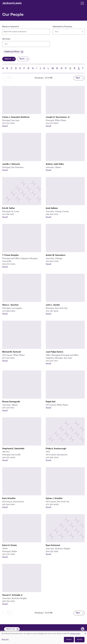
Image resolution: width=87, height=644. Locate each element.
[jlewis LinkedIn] (83, 629)
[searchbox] (26, 44)
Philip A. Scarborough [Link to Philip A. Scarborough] (56, 449)
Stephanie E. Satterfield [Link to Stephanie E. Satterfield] (13, 449)
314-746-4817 (8, 214)
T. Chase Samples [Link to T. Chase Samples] (10, 255)
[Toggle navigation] (82, 3)
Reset (22, 59)
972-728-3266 (9, 554)
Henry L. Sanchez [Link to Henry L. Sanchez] (10, 305)
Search (8, 59)
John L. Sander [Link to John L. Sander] (53, 305)
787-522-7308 (8, 123)
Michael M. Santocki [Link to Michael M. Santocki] (12, 352)
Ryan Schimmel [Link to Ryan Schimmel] (53, 545)
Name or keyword (10, 27)
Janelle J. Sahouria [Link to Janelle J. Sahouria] (11, 164)
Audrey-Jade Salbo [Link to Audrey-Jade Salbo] (55, 164)
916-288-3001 (9, 504)
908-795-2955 (8, 601)
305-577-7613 (8, 407)
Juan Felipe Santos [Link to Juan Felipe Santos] (55, 352)
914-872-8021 (8, 358)
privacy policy (75, 634)
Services (6, 39)
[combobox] (26, 44)
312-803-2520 (52, 261)
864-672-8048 (9, 457)
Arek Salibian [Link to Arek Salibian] (52, 208)
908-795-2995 (52, 551)
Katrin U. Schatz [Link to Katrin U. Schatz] (10, 545)
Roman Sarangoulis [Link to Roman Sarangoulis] (11, 402)
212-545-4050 (52, 311)
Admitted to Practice (62, 27)
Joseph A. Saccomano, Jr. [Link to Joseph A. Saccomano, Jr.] (58, 117)
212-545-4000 (52, 504)
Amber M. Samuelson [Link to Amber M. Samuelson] (56, 255)
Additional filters (12, 52)
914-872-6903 (52, 123)
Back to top (11, 629)
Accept (80, 640)
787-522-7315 (52, 361)
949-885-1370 (52, 214)
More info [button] (5, 640)
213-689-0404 (9, 311)
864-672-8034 (9, 264)
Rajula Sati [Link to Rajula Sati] (51, 402)
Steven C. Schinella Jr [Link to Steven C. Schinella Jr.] (12, 595)
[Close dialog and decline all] (85, 633)
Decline (69, 640)
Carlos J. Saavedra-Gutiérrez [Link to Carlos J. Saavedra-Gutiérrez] (16, 117)
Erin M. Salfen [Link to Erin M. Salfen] (9, 208)
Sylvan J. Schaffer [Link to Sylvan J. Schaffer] (54, 499)
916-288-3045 (52, 457)
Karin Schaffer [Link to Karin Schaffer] (9, 499)
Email (5, 126)
